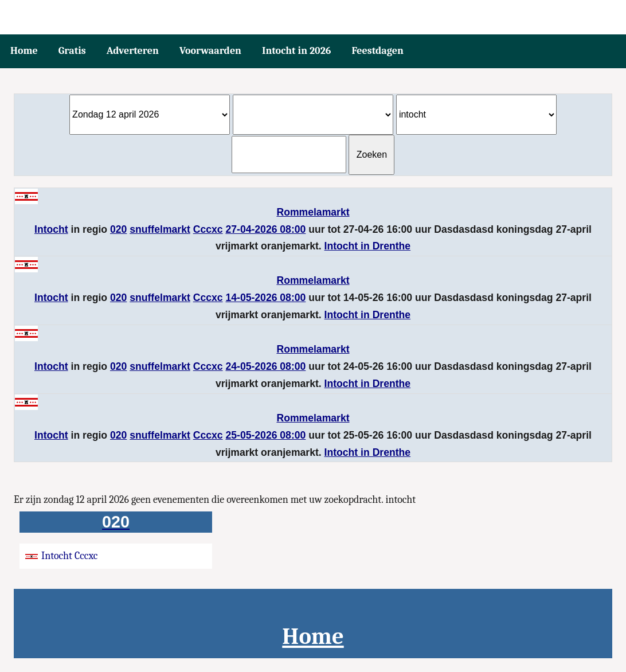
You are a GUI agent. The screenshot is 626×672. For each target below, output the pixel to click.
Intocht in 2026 (297, 51)
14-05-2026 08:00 (265, 298)
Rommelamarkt (313, 212)
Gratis (72, 51)
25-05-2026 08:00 (265, 435)
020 (118, 229)
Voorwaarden (210, 51)
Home (24, 51)
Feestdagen (378, 51)
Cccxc (208, 229)
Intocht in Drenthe (368, 246)
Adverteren (133, 51)
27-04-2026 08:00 (265, 229)
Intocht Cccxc (61, 556)
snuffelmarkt (160, 229)
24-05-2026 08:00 (265, 366)
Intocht (51, 229)
